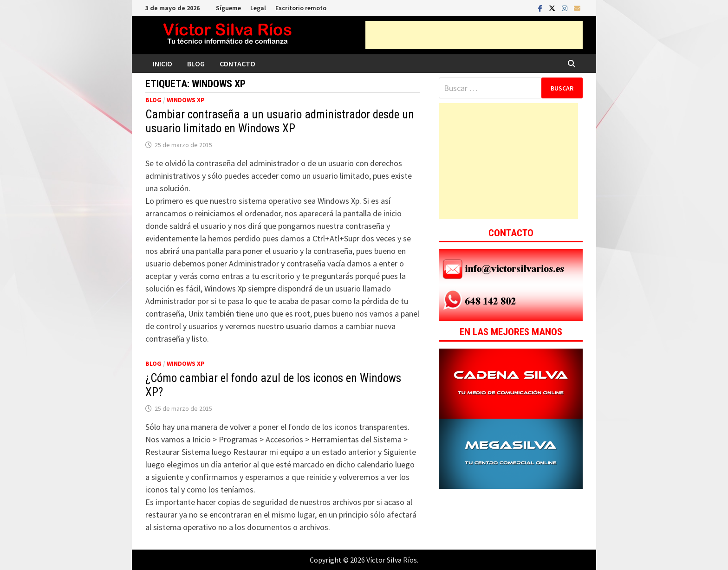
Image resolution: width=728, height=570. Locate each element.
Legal (258, 8)
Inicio (162, 64)
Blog (196, 64)
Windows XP (186, 100)
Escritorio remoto (301, 8)
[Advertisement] (474, 35)
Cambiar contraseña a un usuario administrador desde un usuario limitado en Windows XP (280, 121)
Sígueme (228, 8)
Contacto (237, 64)
